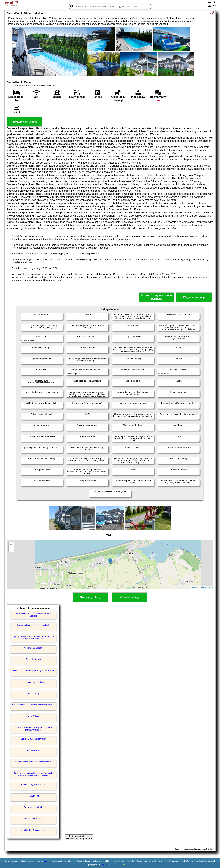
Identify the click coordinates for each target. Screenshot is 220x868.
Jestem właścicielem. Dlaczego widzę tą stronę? (79, 837)
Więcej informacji (194, 297)
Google (47, 861)
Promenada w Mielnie (33, 807)
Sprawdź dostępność (24, 122)
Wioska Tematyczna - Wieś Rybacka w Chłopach (33, 705)
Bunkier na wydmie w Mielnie (33, 785)
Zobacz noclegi (130, 597)
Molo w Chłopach (33, 716)
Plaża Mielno (33, 796)
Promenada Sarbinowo (33, 648)
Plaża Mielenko (33, 750)
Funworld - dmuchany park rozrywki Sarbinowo (33, 671)
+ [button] (11, 545)
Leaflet (194, 587)
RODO (104, 864)
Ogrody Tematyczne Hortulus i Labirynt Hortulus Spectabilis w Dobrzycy (33, 638)
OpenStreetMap (206, 587)
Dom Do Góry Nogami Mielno (33, 830)
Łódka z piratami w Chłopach (33, 682)
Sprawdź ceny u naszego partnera (156, 297)
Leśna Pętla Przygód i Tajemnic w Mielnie (33, 762)
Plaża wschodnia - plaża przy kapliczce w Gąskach (33, 615)
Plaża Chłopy (33, 693)
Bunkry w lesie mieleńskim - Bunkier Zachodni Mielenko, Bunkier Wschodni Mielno (33, 774)
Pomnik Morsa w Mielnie (33, 819)
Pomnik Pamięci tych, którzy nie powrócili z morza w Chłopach (33, 729)
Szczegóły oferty (90, 597)
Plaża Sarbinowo (33, 659)
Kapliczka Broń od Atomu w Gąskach (33, 625)
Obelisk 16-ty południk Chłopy (33, 739)
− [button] (11, 550)
